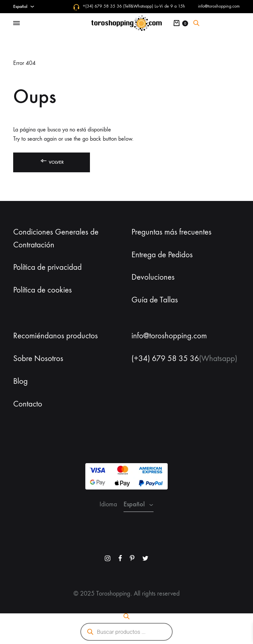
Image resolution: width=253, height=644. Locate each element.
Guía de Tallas (155, 300)
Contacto (28, 404)
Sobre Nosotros (38, 358)
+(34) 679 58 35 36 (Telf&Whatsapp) (118, 6)
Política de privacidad (47, 267)
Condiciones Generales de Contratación (56, 238)
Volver (52, 161)
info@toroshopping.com (219, 6)
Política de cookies (42, 290)
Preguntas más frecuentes (171, 232)
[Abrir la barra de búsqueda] (196, 23)
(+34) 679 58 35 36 (165, 358)
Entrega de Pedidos (162, 255)
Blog (20, 381)
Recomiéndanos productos (56, 336)
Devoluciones (153, 277)
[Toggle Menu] (16, 23)
